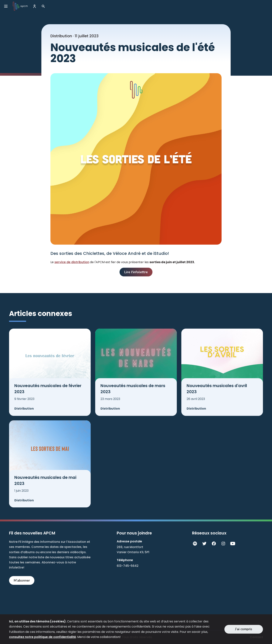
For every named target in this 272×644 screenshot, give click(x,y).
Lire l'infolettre (136, 272)
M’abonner (22, 580)
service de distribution (72, 262)
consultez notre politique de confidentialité (42, 637)
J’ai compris (244, 629)
